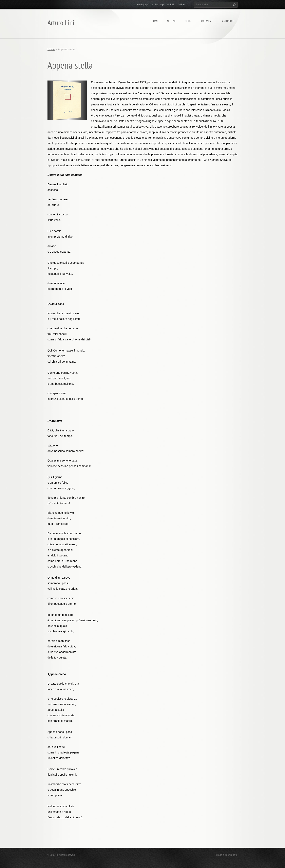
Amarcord (229, 21)
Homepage (143, 5)
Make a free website (227, 855)
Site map (159, 5)
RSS (172, 5)
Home (155, 21)
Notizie (172, 21)
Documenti (207, 21)
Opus (188, 21)
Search (234, 5)
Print (183, 5)
